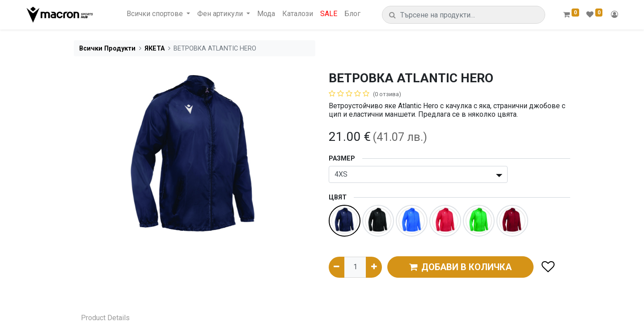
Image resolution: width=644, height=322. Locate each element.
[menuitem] (266, 14)
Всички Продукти (107, 49)
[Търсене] (392, 15)
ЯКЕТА (155, 49)
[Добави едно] (374, 267)
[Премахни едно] (337, 267)
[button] (548, 267)
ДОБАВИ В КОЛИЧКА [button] (460, 267)
